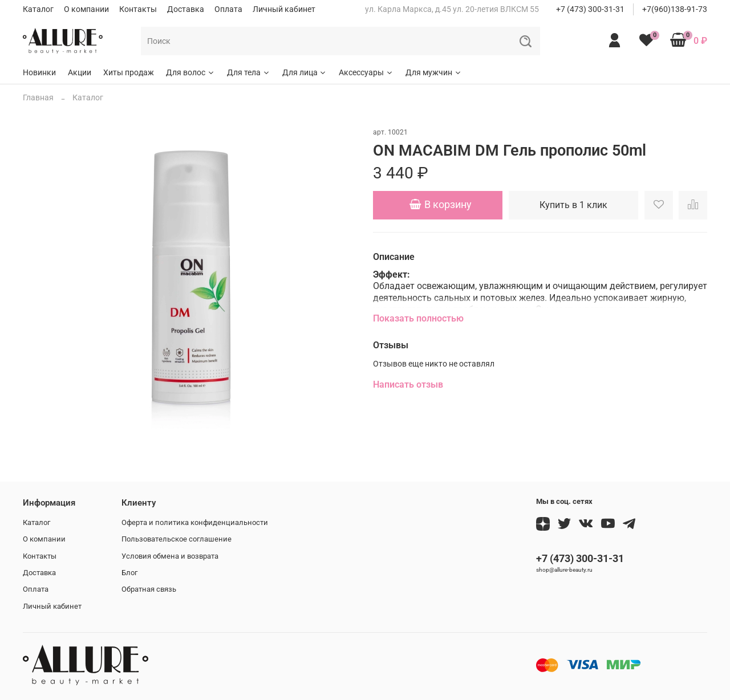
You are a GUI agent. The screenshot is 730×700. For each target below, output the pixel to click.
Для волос (190, 72)
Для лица (305, 72)
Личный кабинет (284, 9)
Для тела (249, 72)
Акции (80, 72)
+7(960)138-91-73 (675, 9)
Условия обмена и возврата (170, 556)
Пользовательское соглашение (177, 539)
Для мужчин (434, 72)
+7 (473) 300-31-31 (590, 9)
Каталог (38, 9)
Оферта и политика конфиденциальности (195, 522)
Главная (38, 97)
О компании (86, 9)
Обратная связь (149, 589)
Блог (129, 573)
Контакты (138, 9)
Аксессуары (366, 72)
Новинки (39, 72)
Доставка (186, 9)
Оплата (228, 9)
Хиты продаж (129, 72)
